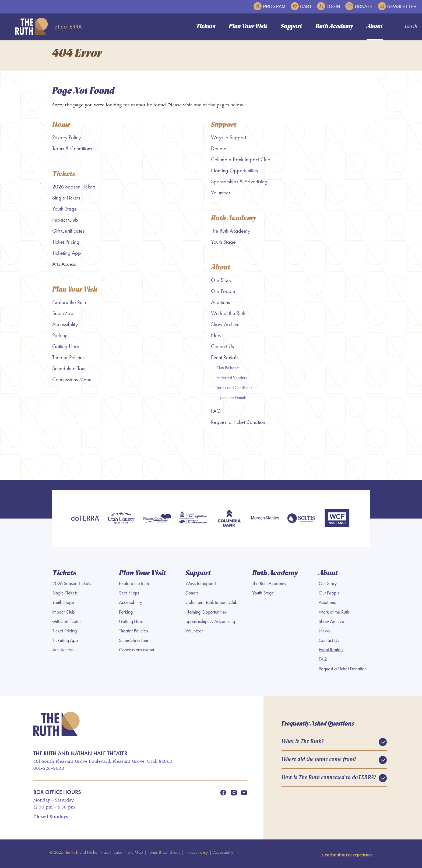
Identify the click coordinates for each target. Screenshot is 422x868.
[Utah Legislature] (193, 522)
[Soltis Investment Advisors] (301, 522)
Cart (301, 6)
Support (291, 27)
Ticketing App (67, 256)
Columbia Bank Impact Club (241, 162)
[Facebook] (223, 795)
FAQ (216, 415)
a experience (347, 855)
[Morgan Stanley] (265, 522)
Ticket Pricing (66, 245)
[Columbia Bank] (229, 522)
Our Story (221, 284)
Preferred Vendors (232, 381)
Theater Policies (68, 361)
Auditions (220, 306)
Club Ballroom (228, 371)
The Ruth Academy (231, 234)
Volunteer (221, 195)
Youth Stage (65, 212)
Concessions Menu (72, 383)
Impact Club (65, 223)
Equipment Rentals (231, 401)
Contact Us (222, 350)
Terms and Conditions (234, 391)
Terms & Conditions (72, 151)
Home (62, 128)
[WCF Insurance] (337, 522)
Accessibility (65, 328)
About (375, 27)
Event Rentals (225, 361)
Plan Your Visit (248, 27)
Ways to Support (228, 140)
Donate (359, 6)
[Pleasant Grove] (157, 522)
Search (411, 27)
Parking (60, 339)
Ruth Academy (334, 27)
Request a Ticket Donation (238, 426)
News (217, 339)
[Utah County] (121, 522)
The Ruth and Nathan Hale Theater (48, 26)
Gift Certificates (68, 234)
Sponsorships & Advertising (239, 184)
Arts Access (64, 267)
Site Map (135, 855)
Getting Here (66, 350)
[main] (211, 262)
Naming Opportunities (234, 173)
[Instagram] (234, 795)
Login (328, 6)
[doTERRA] (85, 522)
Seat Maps (64, 317)
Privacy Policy (66, 140)
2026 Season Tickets (74, 190)
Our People (223, 295)
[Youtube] (244, 795)
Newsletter (397, 6)
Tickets (206, 27)
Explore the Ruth (69, 306)
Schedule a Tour (69, 372)
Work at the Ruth (228, 317)
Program (269, 6)
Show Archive (225, 328)
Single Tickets (66, 201)
